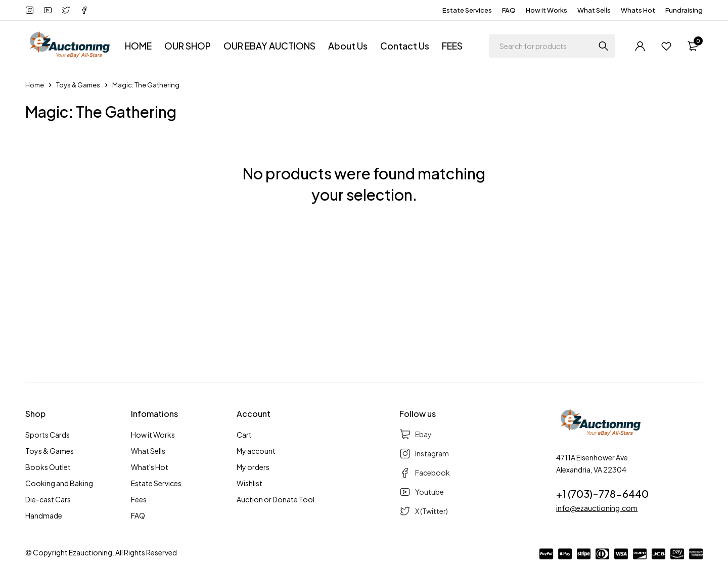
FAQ (509, 10)
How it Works (547, 10)
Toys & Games (78, 85)
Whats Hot (638, 10)
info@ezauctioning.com (597, 508)
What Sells (594, 10)
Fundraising (684, 10)
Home (35, 85)
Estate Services (467, 10)
